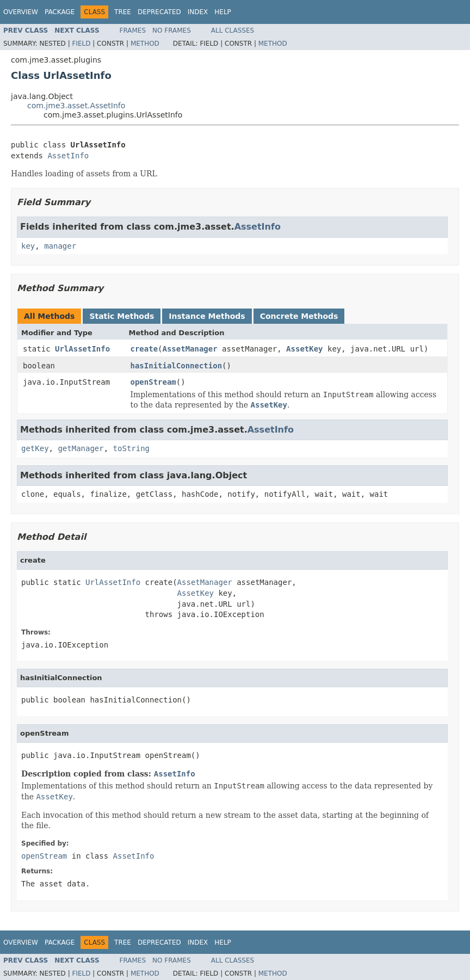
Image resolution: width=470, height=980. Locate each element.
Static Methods (122, 316)
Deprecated (159, 12)
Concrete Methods (299, 316)
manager (60, 246)
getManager (81, 448)
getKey (35, 448)
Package (60, 12)
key (28, 246)
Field (81, 44)
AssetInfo (68, 156)
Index (198, 12)
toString (131, 448)
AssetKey (304, 349)
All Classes (233, 30)
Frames (133, 30)
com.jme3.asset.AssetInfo (76, 106)
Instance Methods (207, 316)
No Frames (172, 30)
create (144, 349)
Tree (123, 12)
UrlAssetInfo (82, 349)
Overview (21, 12)
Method (145, 44)
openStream (153, 382)
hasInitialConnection (177, 366)
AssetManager (190, 349)
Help (223, 12)
